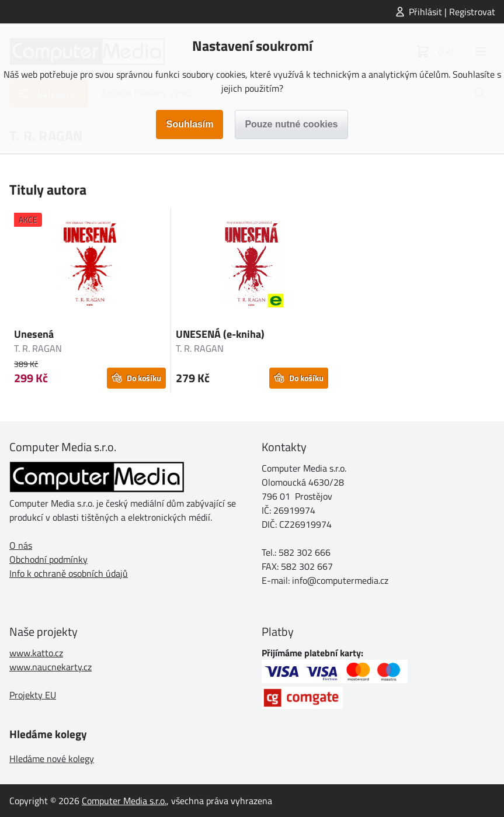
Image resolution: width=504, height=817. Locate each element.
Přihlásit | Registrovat (452, 12)
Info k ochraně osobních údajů (69, 573)
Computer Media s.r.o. (124, 801)
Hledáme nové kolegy (52, 759)
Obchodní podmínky (48, 559)
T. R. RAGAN (38, 348)
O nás (21, 545)
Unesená (34, 334)
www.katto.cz (36, 653)
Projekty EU (33, 695)
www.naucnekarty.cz (51, 667)
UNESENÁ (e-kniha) (220, 334)
